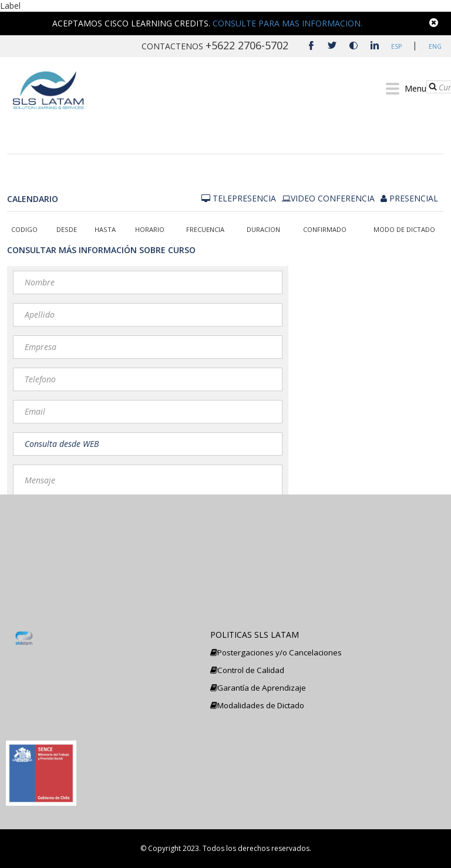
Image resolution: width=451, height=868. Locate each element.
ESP (396, 46)
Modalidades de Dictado (257, 705)
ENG (433, 46)
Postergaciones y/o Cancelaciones (276, 652)
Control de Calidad (247, 670)
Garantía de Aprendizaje (258, 688)
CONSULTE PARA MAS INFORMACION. (287, 23)
